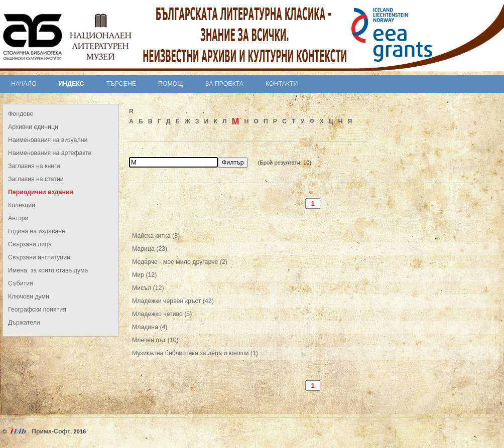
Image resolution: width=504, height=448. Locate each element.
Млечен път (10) (155, 340)
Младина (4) (150, 327)
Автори (18, 218)
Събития (21, 283)
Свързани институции (39, 257)
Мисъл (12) (148, 288)
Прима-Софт (51, 431)
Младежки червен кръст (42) (173, 301)
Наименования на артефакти (50, 153)
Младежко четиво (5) (162, 314)
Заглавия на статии (36, 179)
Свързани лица (30, 244)
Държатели (24, 323)
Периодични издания (41, 192)
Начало (24, 84)
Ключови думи (29, 296)
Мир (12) (144, 275)
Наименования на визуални (48, 140)
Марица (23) (150, 249)
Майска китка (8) (156, 236)
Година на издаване (37, 231)
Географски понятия (37, 310)
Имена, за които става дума (48, 270)
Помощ (171, 84)
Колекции (22, 205)
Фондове (21, 114)
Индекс (72, 84)
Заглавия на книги (34, 166)
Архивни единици (33, 127)
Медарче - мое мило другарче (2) (180, 262)
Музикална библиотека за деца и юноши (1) (195, 353)
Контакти (282, 84)
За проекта (224, 84)
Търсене (121, 84)
